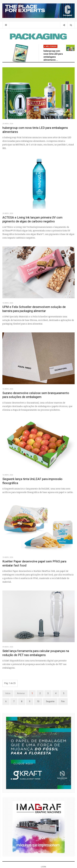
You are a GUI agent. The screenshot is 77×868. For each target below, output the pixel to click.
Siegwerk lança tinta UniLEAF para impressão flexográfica (32, 481)
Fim (63, 701)
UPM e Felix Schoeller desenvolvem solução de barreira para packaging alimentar (34, 309)
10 (38, 701)
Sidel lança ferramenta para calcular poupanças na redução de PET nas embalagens (36, 653)
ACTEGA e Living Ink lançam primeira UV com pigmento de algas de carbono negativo (32, 220)
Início (8, 693)
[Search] (71, 25)
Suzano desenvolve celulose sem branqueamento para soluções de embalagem (36, 395)
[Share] (64, 25)
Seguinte (50, 701)
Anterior (21, 693)
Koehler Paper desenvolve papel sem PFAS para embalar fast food (34, 563)
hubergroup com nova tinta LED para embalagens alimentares (35, 130)
